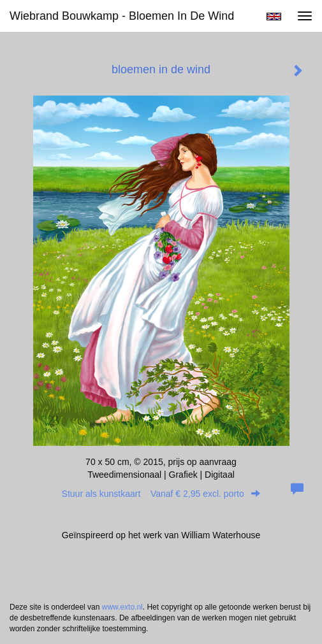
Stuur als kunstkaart (161, 494)
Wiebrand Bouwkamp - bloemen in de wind (122, 16)
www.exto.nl (122, 607)
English (274, 17)
